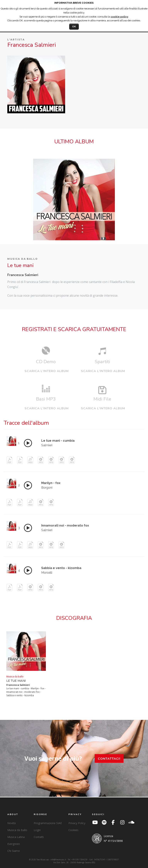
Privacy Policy (77, 823)
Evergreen (14, 844)
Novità (11, 823)
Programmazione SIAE (48, 823)
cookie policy (119, 17)
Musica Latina (16, 837)
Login (37, 830)
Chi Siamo (14, 851)
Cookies (73, 830)
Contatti (39, 837)
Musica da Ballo (17, 830)
